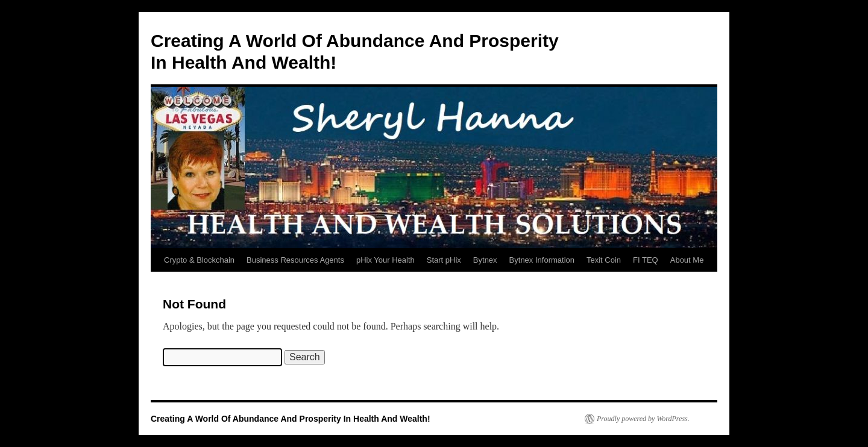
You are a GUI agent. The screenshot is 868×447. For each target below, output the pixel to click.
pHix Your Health (385, 260)
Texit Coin (604, 260)
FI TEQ (646, 260)
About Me (687, 260)
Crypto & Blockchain (199, 260)
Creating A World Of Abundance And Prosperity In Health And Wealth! (291, 419)
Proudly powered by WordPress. (643, 419)
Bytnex (485, 260)
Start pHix (444, 260)
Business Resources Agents (295, 260)
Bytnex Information (542, 260)
